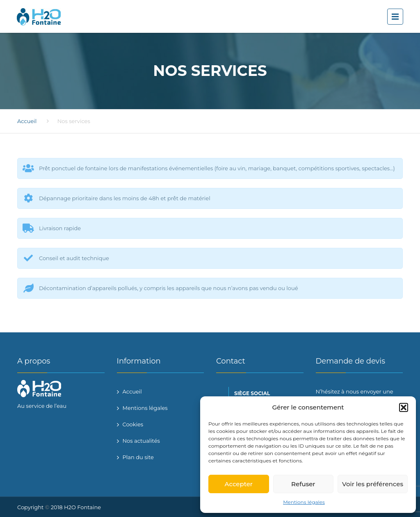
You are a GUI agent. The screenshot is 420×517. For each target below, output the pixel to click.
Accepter (239, 484)
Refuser (303, 484)
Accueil (27, 121)
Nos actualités (141, 441)
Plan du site (138, 457)
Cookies (133, 424)
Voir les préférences (373, 484)
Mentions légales (304, 502)
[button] (404, 407)
